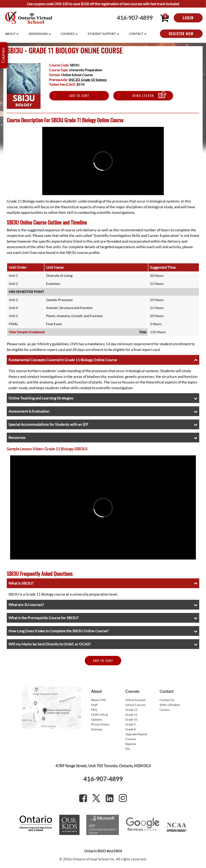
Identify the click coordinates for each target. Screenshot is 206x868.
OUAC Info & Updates (100, 717)
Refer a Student (170, 705)
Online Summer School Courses (136, 702)
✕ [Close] (202, 4)
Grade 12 (131, 710)
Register (131, 744)
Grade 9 (130, 724)
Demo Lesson (143, 96)
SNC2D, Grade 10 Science (88, 80)
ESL (128, 749)
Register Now (181, 34)
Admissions (38, 34)
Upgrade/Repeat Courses (136, 737)
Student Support (102, 34)
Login (188, 18)
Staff (94, 705)
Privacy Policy (100, 724)
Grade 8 (130, 729)
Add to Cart (79, 96)
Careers (165, 710)
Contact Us (167, 700)
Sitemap (96, 729)
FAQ (94, 710)
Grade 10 (131, 719)
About (10, 34)
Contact (136, 34)
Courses (68, 34)
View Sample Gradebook (27, 332)
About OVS (98, 700)
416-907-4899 (135, 18)
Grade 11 (131, 715)
